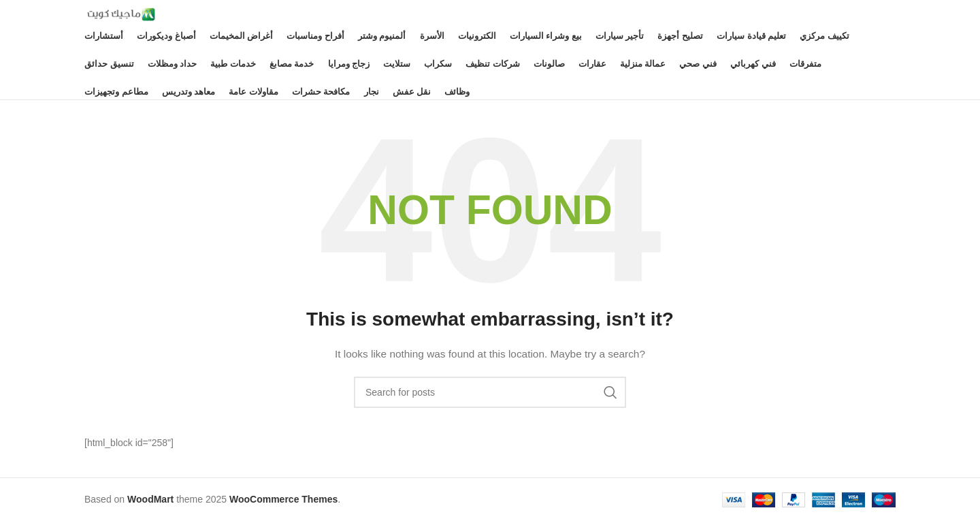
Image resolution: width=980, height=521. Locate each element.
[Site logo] (120, 14)
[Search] (490, 392)
